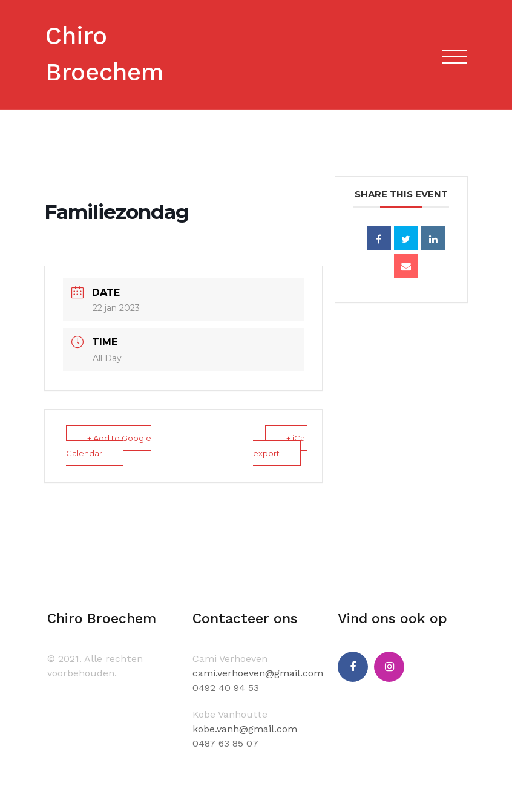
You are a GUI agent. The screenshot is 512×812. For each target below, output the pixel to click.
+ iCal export (280, 446)
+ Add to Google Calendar (109, 446)
